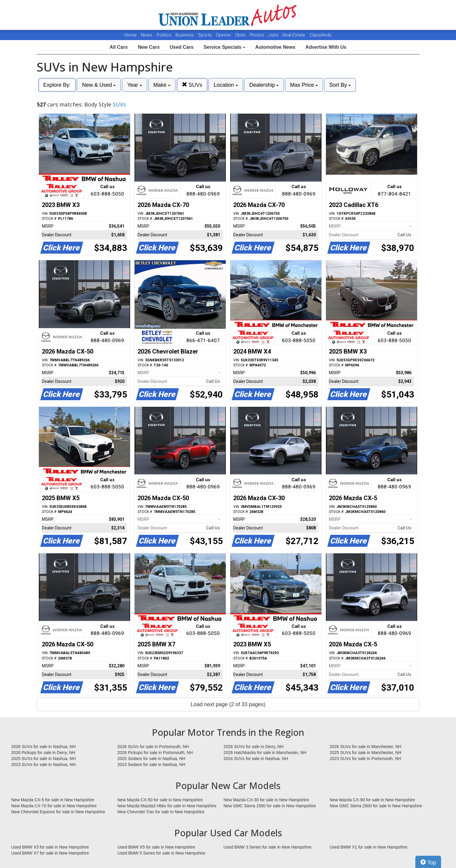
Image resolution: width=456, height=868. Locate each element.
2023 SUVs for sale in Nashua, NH (44, 765)
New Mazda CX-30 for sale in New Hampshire (266, 800)
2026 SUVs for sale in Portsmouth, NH (153, 747)
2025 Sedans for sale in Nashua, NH (151, 759)
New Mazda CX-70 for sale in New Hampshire (54, 806)
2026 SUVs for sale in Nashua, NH (44, 747)
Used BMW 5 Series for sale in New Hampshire (161, 853)
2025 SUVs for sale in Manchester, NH (366, 753)
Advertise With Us (326, 47)
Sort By (340, 85)
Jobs (274, 35)
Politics (164, 35)
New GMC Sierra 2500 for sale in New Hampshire (376, 806)
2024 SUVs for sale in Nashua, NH (256, 759)
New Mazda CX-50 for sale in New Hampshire (160, 800)
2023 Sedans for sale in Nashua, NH (151, 765)
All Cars (119, 47)
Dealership (264, 85)
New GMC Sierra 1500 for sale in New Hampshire (270, 806)
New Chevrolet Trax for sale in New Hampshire (161, 812)
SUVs (192, 85)
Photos (257, 35)
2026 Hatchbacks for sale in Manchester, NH (265, 753)
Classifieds (321, 35)
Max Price (304, 85)
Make (162, 85)
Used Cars (182, 47)
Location (226, 85)
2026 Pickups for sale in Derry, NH (43, 753)
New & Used (99, 85)
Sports (205, 35)
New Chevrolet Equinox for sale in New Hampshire (58, 812)
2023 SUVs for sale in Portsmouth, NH (366, 759)
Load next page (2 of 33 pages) (228, 704)
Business (185, 35)
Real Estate (295, 35)
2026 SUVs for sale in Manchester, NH (366, 747)
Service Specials (224, 47)
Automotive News (275, 47)
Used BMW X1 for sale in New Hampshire (369, 847)
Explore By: (57, 85)
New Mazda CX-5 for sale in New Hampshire (53, 800)
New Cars (149, 47)
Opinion (224, 35)
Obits (241, 35)
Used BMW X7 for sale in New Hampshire (50, 853)
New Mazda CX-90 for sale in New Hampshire (373, 800)
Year (134, 85)
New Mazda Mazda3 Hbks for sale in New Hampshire (167, 806)
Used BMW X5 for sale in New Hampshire (156, 847)
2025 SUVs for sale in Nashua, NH (44, 759)
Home (131, 35)
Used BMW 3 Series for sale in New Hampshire (268, 847)
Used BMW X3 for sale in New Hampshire (50, 847)
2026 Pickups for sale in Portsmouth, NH (155, 753)
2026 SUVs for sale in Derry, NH (254, 747)
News (147, 35)
